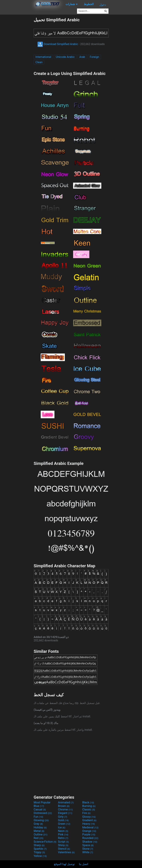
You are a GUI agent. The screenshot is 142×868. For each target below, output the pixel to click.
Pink (63, 834)
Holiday (40, 827)
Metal (39, 831)
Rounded (90, 838)
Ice (62, 827)
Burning (89, 806)
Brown (64, 806)
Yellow (40, 856)
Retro (63, 838)
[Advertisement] (17, 70)
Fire (86, 813)
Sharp (39, 845)
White (88, 852)
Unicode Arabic (65, 57)
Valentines (66, 852)
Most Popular (42, 802)
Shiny (63, 845)
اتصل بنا (84, 864)
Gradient (89, 820)
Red (38, 838)
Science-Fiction (45, 842)
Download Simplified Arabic (58, 44)
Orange (89, 831)
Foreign (94, 57)
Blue (39, 806)
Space (88, 845)
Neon (63, 831)
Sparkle (40, 849)
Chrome (65, 809)
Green (64, 824)
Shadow (90, 842)
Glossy (89, 817)
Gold (63, 820)
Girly (63, 817)
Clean (39, 62)
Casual (40, 809)
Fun (38, 817)
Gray (38, 824)
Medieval (90, 827)
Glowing (41, 820)
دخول (103, 5)
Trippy (39, 852)
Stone (88, 849)
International (43, 57)
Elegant (65, 813)
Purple (89, 834)
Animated (66, 802)
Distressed (43, 813)
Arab (82, 57)
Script (63, 842)
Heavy (89, 824)
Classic (89, 809)
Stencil (64, 849)
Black (88, 802)
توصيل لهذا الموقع (64, 864)
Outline (41, 834)
